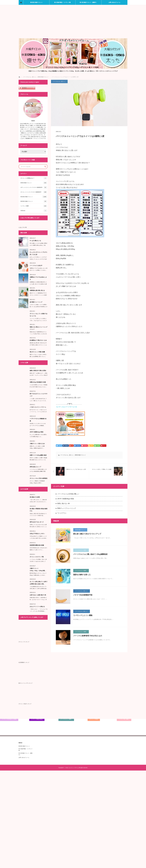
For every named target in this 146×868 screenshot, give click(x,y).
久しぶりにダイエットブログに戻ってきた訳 (39, 253)
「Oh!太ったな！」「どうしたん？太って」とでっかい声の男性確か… (39, 610)
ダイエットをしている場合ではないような (39, 315)
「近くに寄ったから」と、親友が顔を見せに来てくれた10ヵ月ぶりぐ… (38, 501)
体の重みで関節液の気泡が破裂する (39, 510)
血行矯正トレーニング (36, 302)
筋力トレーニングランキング (25, 683)
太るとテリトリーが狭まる (37, 607)
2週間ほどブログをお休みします (38, 278)
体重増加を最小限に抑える (37, 290)
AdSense (34, 211)
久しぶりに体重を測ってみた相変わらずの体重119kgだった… (38, 436)
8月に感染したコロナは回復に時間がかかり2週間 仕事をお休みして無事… (39, 245)
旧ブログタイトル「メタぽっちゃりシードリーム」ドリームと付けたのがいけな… (38, 412)
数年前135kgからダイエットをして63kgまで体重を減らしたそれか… (38, 574)
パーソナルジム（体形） (81, 550)
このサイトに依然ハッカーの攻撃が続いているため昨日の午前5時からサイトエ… (39, 307)
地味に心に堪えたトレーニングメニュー (39, 328)
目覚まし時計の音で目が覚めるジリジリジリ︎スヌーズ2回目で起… (38, 515)
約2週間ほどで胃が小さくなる (38, 340)
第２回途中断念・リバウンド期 (62, 2)
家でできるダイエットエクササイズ (39, 395)
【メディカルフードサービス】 (67, 407)
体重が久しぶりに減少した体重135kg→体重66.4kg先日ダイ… (37, 447)
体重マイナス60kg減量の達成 (38, 455)
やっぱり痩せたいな (35, 241)
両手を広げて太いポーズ (37, 522)
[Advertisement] (73, 24)
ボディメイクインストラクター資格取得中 (34, 187)
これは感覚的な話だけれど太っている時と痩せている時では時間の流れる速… (38, 589)
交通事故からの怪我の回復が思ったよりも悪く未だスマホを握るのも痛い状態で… (38, 284)
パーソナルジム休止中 (36, 266)
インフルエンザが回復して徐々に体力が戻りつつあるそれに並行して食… (38, 561)
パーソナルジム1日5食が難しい (68, 494)
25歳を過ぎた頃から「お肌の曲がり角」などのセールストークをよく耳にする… (38, 600)
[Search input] (32, 167)
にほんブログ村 (23, 227)
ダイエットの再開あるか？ (34, 178)
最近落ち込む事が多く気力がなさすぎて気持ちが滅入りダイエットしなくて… (38, 345)
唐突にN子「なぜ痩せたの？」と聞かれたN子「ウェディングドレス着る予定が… (39, 375)
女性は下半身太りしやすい (37, 534)
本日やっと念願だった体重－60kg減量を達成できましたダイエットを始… (38, 460)
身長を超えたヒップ (35, 467)
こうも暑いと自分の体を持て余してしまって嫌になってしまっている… (38, 400)
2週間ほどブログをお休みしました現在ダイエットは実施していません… (39, 269)
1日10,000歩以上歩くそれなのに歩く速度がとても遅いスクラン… (39, 549)
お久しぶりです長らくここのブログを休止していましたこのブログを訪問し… (38, 259)
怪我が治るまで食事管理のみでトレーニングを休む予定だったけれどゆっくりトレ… (38, 334)
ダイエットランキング (24, 642)
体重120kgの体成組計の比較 (38, 382)
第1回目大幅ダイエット (36, 2)
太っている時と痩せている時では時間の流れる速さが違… (39, 583)
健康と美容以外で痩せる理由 (38, 371)
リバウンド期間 (34, 206)
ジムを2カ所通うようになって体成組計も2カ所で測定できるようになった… (39, 387)
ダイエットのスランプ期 (37, 557)
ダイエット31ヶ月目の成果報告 (39, 478)
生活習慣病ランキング (24, 662)
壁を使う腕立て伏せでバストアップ (87, 534)
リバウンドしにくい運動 (83, 615)
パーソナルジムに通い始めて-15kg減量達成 (90, 554)
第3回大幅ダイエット (80, 455)
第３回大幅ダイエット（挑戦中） (88, 2)
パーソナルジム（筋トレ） (59, 81)
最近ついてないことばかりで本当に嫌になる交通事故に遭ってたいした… (38, 356)
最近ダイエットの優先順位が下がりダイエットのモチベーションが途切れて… (38, 295)
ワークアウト (62, 513)
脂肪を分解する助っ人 (82, 575)
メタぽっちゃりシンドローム (38, 407)
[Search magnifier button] (45, 167)
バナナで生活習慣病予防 (83, 595)
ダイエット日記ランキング (25, 704)
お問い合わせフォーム (114, 2)
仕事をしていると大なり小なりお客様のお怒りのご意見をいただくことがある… (38, 527)
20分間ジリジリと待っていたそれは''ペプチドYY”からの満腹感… (38, 425)
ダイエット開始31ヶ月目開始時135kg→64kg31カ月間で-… (37, 482)
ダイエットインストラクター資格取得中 (34, 192)
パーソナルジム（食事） (81, 571)
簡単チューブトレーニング (67, 508)
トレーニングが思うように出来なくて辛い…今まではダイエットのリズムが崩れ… (38, 321)
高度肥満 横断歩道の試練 (37, 545)
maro (33, 121)
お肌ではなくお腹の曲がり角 (38, 595)
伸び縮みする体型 (35, 497)
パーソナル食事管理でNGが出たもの (88, 636)
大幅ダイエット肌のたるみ (37, 444)
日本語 (23, 88)
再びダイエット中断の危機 (37, 352)
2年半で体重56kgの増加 (66, 499)
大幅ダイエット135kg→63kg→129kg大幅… (38, 569)
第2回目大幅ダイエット (34, 201)
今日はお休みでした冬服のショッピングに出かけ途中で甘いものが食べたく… (38, 538)
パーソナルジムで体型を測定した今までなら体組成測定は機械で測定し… (38, 471)
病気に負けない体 (63, 504)
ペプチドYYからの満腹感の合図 (38, 420)
